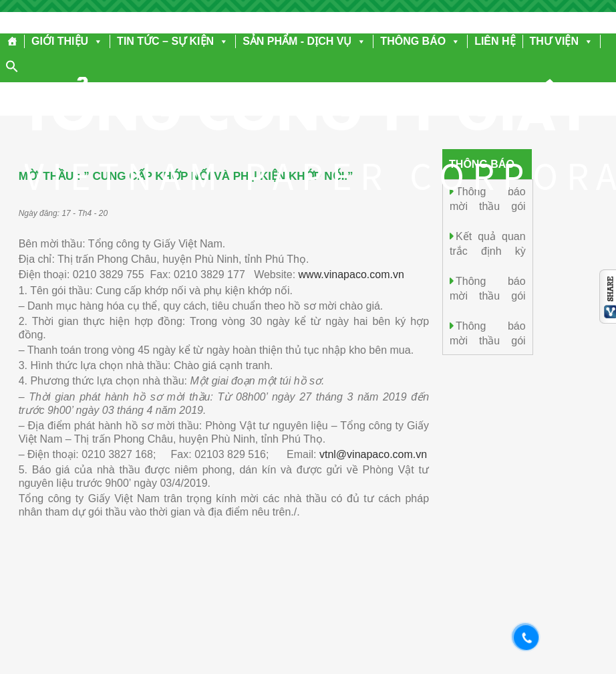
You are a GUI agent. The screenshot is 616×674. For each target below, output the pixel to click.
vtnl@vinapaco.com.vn (373, 454)
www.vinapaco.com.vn (351, 274)
